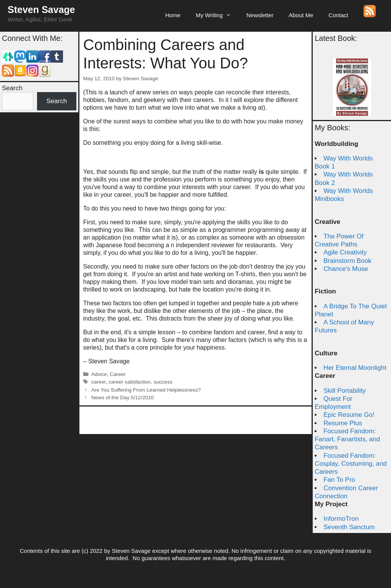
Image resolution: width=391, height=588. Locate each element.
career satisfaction (129, 382)
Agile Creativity (345, 252)
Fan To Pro (339, 480)
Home (173, 15)
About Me (301, 15)
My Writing (217, 15)
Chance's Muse (346, 269)
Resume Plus (343, 423)
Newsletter (260, 15)
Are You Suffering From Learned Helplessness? (146, 390)
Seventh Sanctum (349, 527)
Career (118, 374)
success (163, 382)
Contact (338, 15)
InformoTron (341, 519)
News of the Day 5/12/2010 (123, 398)
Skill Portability (345, 391)
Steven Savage (41, 10)
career (99, 382)
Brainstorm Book (347, 261)
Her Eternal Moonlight (355, 368)
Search (12, 88)
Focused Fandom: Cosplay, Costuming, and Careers (351, 464)
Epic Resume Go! (349, 415)
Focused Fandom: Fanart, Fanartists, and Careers (347, 439)
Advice (99, 374)
